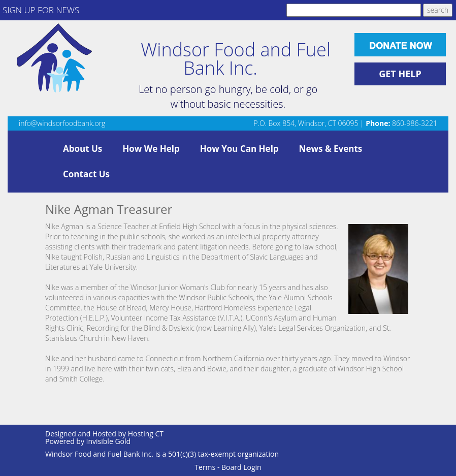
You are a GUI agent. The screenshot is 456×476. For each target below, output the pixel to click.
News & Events (331, 149)
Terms (205, 467)
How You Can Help (239, 149)
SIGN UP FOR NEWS (41, 10)
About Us (83, 149)
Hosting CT (146, 434)
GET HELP (400, 74)
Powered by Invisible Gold (88, 441)
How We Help (151, 149)
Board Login (241, 467)
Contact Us (86, 174)
